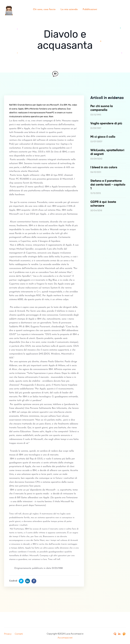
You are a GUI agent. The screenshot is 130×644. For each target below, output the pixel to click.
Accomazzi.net (65, 638)
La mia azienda (69, 9)
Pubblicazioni (90, 9)
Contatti (19, 634)
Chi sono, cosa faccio (44, 9)
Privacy (8, 634)
